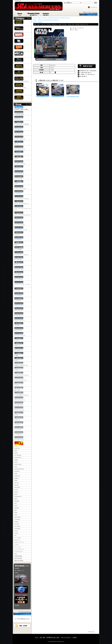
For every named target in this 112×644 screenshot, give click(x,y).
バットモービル (19, 294)
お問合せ (46, 14)
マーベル (19, 35)
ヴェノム (19, 143)
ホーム (20, 14)
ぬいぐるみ (19, 389)
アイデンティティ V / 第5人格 (22, 123)
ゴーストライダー (19, 177)
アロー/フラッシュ (19, 133)
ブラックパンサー (19, 309)
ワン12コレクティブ (19, 438)
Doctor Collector (18, 464)
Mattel (16, 494)
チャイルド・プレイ (19, 268)
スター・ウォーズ (19, 23)
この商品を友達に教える (85, 73)
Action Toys (17, 448)
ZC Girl (19, 359)
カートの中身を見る (22, 613)
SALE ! (19, 444)
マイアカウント (94, 7)
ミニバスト (19, 424)
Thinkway (17, 522)
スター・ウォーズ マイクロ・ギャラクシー (23, 208)
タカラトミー (18, 540)
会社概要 (17, 568)
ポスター (19, 414)
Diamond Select (18, 457)
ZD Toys (16, 533)
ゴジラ (19, 182)
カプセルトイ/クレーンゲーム (22, 374)
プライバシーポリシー (66, 637)
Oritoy (16, 506)
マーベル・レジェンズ (20, 334)
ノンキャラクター (19, 98)
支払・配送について (34, 14)
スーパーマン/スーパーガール (22, 197)
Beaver (16, 451)
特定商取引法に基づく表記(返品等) (88, 71)
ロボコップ (19, 344)
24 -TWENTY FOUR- (19, 113)
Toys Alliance (17, 526)
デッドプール (19, 273)
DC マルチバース (19, 349)
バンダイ (17, 545)
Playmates (17, 508)
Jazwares (16, 492)
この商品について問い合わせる (87, 75)
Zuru (15, 535)
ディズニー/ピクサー (19, 61)
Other (16, 554)
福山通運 (17, 605)
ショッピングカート (88, 14)
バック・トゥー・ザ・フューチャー (22, 284)
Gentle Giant (17, 476)
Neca (16, 503)
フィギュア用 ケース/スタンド (22, 394)
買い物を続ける (83, 76)
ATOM (25, 626)
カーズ (19, 157)
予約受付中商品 (18, 556)
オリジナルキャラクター (20, 86)
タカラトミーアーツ (19, 542)
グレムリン (19, 167)
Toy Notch (17, 524)
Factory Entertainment (19, 469)
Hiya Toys (17, 483)
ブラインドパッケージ (20, 399)
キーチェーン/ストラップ (20, 379)
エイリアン (19, 153)
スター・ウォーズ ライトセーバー (23, 214)
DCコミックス (19, 42)
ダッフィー (19, 263)
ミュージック (19, 428)
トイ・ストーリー (19, 278)
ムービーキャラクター (20, 67)
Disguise (16, 460)
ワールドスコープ (19, 552)
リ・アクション (19, 433)
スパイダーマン (19, 238)
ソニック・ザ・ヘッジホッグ (21, 253)
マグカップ (19, 419)
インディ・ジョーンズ (20, 138)
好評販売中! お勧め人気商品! (21, 108)
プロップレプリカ (19, 404)
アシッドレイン (19, 128)
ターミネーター (19, 258)
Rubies (16, 512)
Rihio (16, 510)
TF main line (17, 519)
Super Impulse (18, 517)
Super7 (16, 515)
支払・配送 (42, 637)
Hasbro (16, 480)
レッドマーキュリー (19, 549)
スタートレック (19, 219)
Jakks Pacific (17, 487)
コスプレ (19, 384)
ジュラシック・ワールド (20, 187)
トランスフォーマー (19, 29)
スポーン (19, 243)
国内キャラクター (19, 92)
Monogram (17, 501)
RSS (21, 626)
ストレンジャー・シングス (21, 228)
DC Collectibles (18, 455)
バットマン (19, 289)
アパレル (19, 369)
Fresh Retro (17, 471)
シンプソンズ (19, 192)
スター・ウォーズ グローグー (22, 202)
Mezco (16, 499)
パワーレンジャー (19, 304)
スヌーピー (19, 233)
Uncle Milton (17, 529)
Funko (16, 474)
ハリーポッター (19, 299)
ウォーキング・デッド (20, 148)
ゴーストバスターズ (19, 172)
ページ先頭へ (91, 632)
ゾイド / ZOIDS (19, 248)
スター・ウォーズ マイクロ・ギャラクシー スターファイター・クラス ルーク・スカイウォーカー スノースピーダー (58, 90)
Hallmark (16, 478)
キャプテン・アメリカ (20, 162)
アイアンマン (19, 118)
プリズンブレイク (19, 314)
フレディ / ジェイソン (20, 319)
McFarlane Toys (18, 496)
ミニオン (19, 339)
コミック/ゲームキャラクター (22, 79)
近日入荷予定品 (18, 558)
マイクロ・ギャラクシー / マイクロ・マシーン (59, 18)
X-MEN (19, 354)
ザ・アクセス (18, 538)
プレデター (19, 324)
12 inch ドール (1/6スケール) (21, 364)
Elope (16, 467)
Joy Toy (16, 490)
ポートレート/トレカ (19, 409)
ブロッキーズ (19, 48)
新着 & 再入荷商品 (19, 561)
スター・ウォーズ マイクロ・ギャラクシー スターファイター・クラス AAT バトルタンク (43, 90)
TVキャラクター (19, 73)
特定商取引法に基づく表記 (53, 637)
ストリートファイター (20, 223)
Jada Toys (17, 485)
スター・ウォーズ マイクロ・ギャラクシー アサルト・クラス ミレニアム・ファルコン (73, 90)
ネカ (19, 54)
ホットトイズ (18, 547)
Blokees (16, 453)
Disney (16, 462)
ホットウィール (19, 329)
